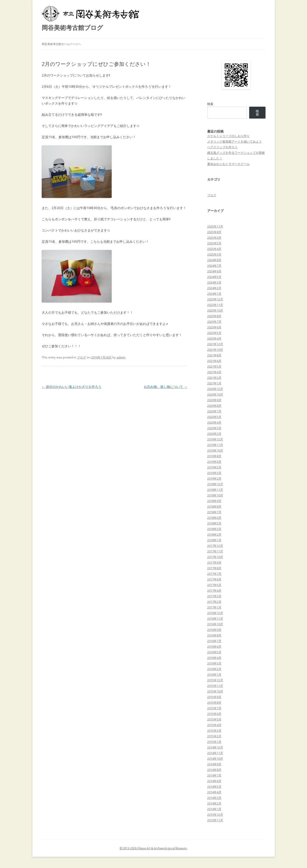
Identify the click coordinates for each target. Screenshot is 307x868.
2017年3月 (214, 596)
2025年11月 (215, 226)
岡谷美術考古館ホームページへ (61, 44)
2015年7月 (214, 708)
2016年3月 (214, 663)
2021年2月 (214, 378)
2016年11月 (215, 618)
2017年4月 (214, 590)
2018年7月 (214, 512)
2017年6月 (214, 579)
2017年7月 (214, 574)
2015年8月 (214, 703)
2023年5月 (214, 333)
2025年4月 (214, 249)
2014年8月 (214, 770)
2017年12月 (215, 546)
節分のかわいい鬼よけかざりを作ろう (72, 387)
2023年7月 (214, 322)
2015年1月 (214, 742)
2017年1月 (214, 607)
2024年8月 (214, 260)
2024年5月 (214, 277)
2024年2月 (214, 288)
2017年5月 (214, 585)
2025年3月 (214, 254)
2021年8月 (214, 355)
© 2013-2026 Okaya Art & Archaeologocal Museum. (153, 848)
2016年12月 (215, 613)
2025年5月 (214, 243)
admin (121, 357)
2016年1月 (214, 675)
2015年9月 (214, 697)
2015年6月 (214, 714)
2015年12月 (215, 680)
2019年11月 (215, 445)
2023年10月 (215, 310)
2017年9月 (214, 562)
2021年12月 (215, 344)
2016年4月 (214, 658)
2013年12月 (215, 815)
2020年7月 (214, 411)
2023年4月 (214, 338)
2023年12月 (215, 299)
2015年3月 (214, 731)
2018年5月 (214, 523)
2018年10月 (215, 495)
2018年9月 (214, 501)
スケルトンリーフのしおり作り (228, 136)
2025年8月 (214, 232)
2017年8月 (214, 568)
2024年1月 (214, 294)
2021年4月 (214, 372)
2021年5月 (214, 366)
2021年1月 (214, 383)
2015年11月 (215, 686)
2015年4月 (214, 725)
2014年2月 (214, 803)
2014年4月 (214, 792)
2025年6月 (214, 238)
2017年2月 (214, 602)
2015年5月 (214, 719)
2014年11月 (215, 753)
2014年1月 (214, 809)
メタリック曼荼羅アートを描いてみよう (235, 141)
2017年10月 (215, 557)
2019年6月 (214, 462)
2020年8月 (214, 406)
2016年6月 (214, 647)
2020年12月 (215, 389)
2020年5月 (214, 417)
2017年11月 (215, 551)
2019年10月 (215, 450)
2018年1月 (214, 540)
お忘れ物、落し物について (166, 387)
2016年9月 (214, 630)
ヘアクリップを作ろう (222, 147)
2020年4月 (214, 422)
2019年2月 (214, 478)
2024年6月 (214, 271)
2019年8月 (214, 456)
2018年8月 (214, 506)
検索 (210, 104)
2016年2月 (214, 669)
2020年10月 (215, 394)
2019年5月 (214, 467)
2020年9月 (214, 400)
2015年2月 (214, 736)
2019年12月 (215, 439)
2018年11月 (215, 490)
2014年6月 (214, 781)
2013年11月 (215, 820)
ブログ (81, 357)
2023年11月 (215, 305)
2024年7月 (214, 266)
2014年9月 (214, 764)
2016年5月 (214, 652)
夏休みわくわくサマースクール (228, 164)
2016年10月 (215, 624)
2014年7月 (214, 775)
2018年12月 (215, 484)
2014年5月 (214, 787)
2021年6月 (214, 361)
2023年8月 (214, 316)
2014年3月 (214, 798)
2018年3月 (214, 529)
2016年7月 (214, 641)
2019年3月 (214, 473)
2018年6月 (214, 518)
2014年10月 (215, 759)
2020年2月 (214, 434)
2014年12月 (215, 747)
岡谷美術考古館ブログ (72, 28)
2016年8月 (214, 635)
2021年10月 (215, 350)
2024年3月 (214, 282)
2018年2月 (214, 534)
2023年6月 (214, 327)
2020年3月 (214, 428)
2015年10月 (215, 691)
